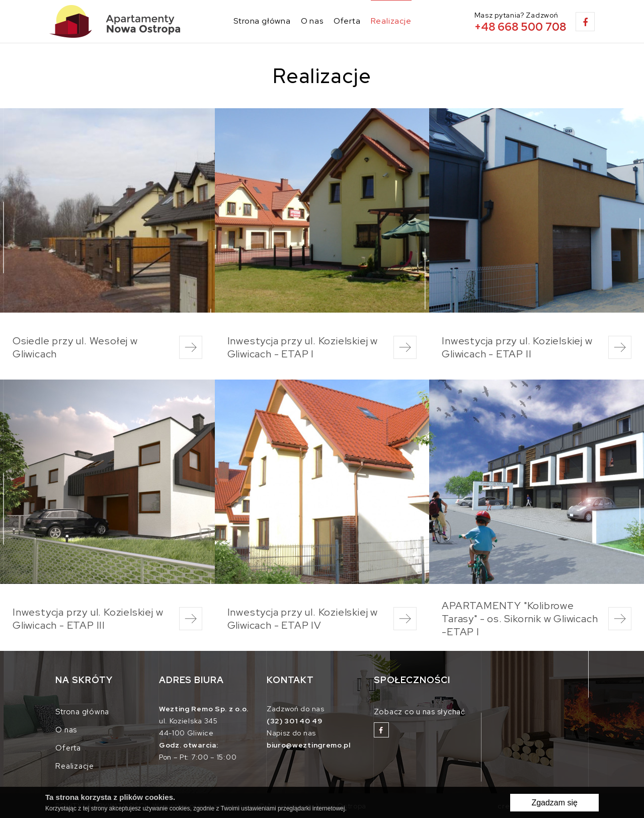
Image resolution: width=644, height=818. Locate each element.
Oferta (347, 21)
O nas (312, 21)
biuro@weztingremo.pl (309, 745)
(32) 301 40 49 (295, 721)
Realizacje (391, 21)
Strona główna (262, 21)
